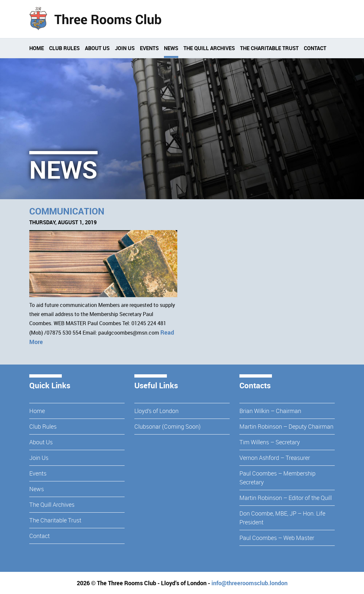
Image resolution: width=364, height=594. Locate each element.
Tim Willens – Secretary (270, 442)
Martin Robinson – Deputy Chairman (286, 426)
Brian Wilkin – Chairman (270, 411)
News (171, 48)
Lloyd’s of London (156, 411)
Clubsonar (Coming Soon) (168, 426)
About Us (97, 48)
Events (149, 48)
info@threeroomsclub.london (249, 583)
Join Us (125, 48)
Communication (67, 211)
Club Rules (64, 48)
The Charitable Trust (269, 48)
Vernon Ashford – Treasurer (275, 458)
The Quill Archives (209, 48)
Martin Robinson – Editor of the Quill (286, 498)
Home (37, 48)
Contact (315, 48)
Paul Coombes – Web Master (277, 538)
